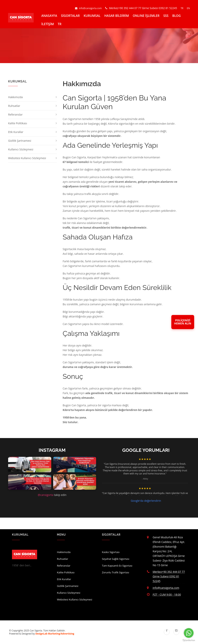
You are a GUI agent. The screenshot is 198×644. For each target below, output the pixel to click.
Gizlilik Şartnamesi (20, 141)
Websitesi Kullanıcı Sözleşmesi (27, 158)
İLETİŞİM (48, 24)
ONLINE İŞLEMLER (146, 16)
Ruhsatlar (14, 106)
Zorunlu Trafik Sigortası (116, 572)
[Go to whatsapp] (189, 633)
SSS (166, 16)
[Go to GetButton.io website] (189, 640)
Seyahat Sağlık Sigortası (116, 559)
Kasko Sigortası (111, 552)
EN (188, 8)
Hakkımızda (15, 97)
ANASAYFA (49, 16)
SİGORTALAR (70, 16)
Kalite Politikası (18, 123)
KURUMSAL (92, 16)
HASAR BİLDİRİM (117, 16)
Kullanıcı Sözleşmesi (21, 149)
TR (182, 8)
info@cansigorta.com (89, 8)
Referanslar (15, 114)
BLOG (176, 16)
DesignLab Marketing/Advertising (55, 634)
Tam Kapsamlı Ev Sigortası (117, 566)
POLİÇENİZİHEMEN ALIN (183, 322)
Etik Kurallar (16, 132)
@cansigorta (45, 495)
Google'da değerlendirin (146, 501)
